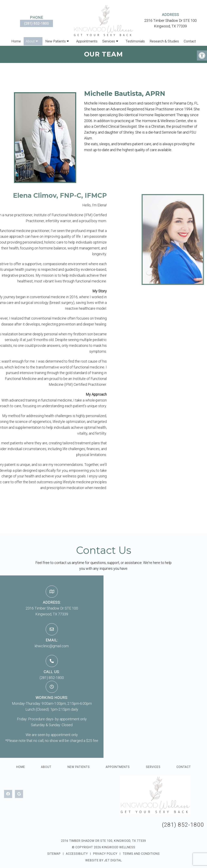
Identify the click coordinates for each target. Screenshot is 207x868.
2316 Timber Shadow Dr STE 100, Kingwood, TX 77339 (103, 841)
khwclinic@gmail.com (52, 646)
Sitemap (54, 854)
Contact (190, 41)
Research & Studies (164, 41)
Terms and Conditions (141, 854)
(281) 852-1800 (36, 23)
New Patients (55, 41)
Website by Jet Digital (104, 860)
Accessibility (77, 854)
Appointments (87, 41)
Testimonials (135, 41)
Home (16, 41)
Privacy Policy (106, 854)
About (30, 41)
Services (109, 41)
